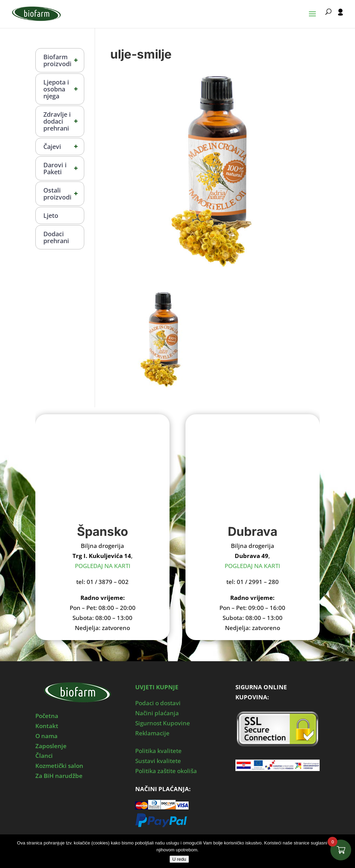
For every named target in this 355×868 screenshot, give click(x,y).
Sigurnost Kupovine (163, 723)
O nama (46, 736)
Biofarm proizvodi (64, 60)
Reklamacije (152, 733)
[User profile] (340, 18)
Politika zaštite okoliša (166, 771)
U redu (179, 859)
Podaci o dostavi (158, 703)
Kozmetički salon (59, 766)
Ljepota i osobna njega (64, 89)
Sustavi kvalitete (158, 761)
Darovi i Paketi (64, 168)
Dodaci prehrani (56, 237)
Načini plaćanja (157, 713)
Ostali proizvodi (64, 194)
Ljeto (51, 215)
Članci (44, 756)
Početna (47, 716)
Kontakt (47, 726)
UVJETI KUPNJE (157, 687)
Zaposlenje (51, 746)
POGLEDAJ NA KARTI (103, 566)
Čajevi (64, 147)
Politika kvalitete (158, 751)
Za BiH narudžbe (59, 776)
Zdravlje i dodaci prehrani (64, 121)
